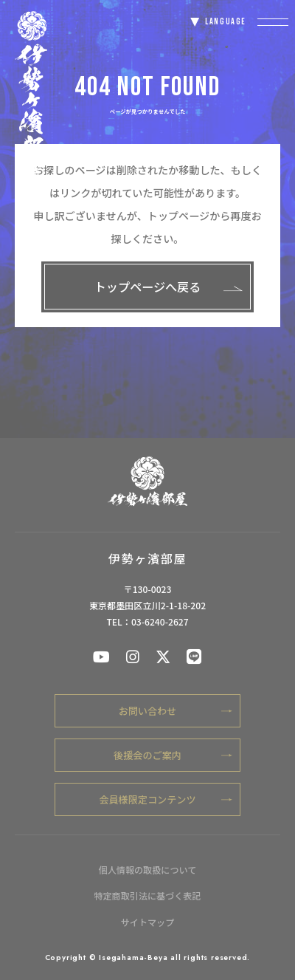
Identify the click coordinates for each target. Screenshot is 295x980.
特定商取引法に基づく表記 (147, 895)
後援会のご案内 (173, 755)
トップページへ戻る (169, 287)
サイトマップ (148, 922)
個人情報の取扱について (148, 870)
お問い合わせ (176, 711)
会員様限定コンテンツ (166, 799)
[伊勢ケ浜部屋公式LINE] (194, 656)
